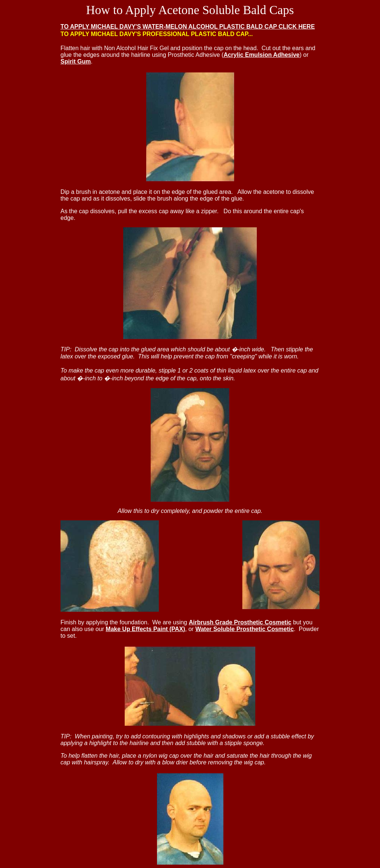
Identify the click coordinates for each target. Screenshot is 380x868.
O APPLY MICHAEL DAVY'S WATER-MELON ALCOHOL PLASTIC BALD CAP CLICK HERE (189, 27)
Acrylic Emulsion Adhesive (261, 55)
